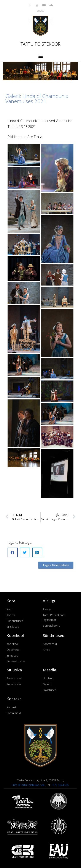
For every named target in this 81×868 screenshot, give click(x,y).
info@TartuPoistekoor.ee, (29, 785)
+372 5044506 (60, 785)
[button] (40, 56)
